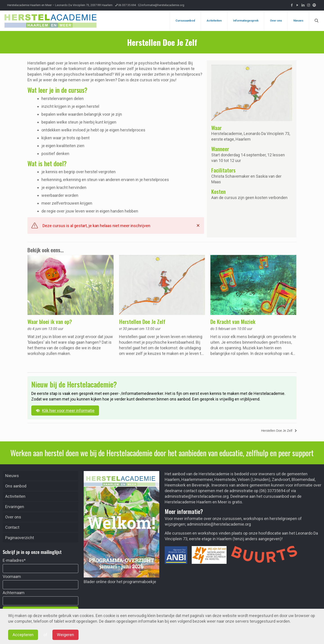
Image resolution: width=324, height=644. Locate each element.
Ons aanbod (16, 486)
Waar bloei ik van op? (50, 321)
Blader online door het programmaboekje (120, 582)
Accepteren (23, 635)
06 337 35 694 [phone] (127, 5)
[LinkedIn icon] (303, 5)
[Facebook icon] (292, 5)
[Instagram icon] (309, 5)
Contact (12, 527)
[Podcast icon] (314, 5)
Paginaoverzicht (20, 538)
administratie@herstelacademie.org (197, 496)
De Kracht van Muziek (233, 321)
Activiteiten (15, 496)
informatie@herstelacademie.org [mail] (163, 5)
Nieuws (12, 476)
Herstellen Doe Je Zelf (142, 321)
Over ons (13, 517)
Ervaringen (15, 507)
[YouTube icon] (297, 5)
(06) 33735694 (272, 491)
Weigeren (65, 635)
